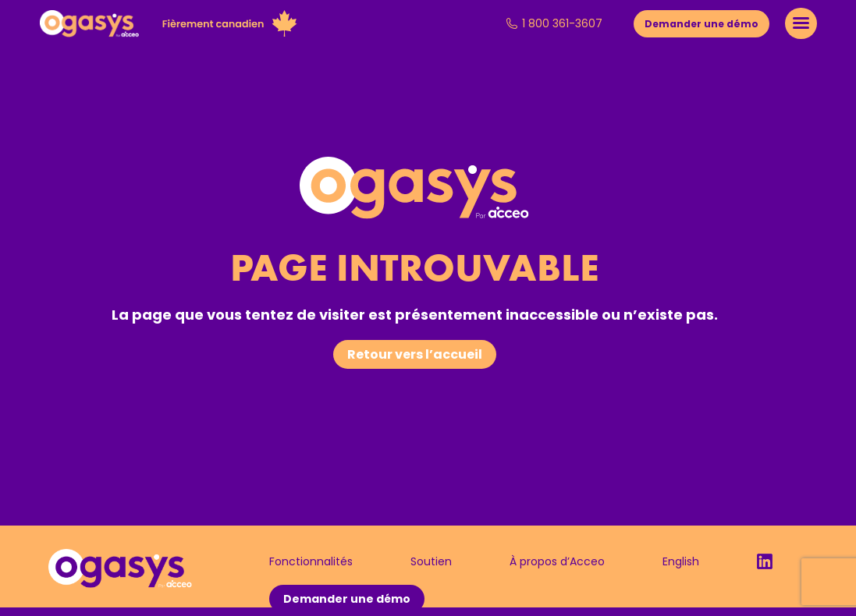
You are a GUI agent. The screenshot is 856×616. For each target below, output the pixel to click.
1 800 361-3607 (554, 23)
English (681, 561)
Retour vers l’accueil (415, 354)
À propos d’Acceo (557, 561)
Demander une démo (347, 599)
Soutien (431, 561)
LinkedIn (765, 561)
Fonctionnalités (311, 561)
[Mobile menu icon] (801, 23)
